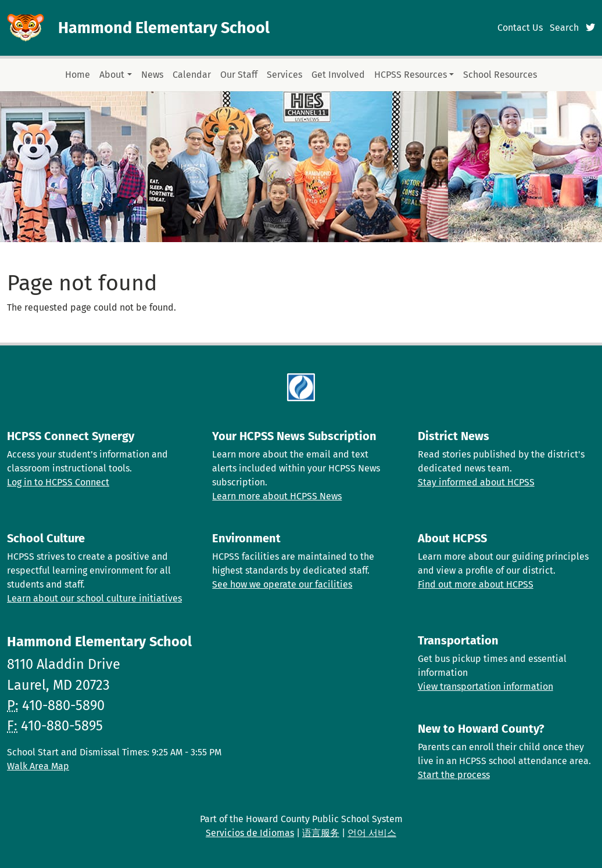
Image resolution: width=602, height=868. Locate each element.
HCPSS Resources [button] (411, 75)
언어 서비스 (372, 833)
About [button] (112, 75)
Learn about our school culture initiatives (94, 598)
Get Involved (338, 75)
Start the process (454, 775)
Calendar (192, 75)
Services (284, 75)
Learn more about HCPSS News (277, 496)
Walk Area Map (38, 766)
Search (564, 28)
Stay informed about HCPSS (476, 482)
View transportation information (485, 687)
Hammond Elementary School (164, 28)
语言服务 (321, 833)
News (152, 75)
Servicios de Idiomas (250, 833)
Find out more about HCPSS (476, 584)
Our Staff (239, 75)
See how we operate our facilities (282, 584)
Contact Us (520, 28)
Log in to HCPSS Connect (58, 482)
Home (78, 75)
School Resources (500, 75)
